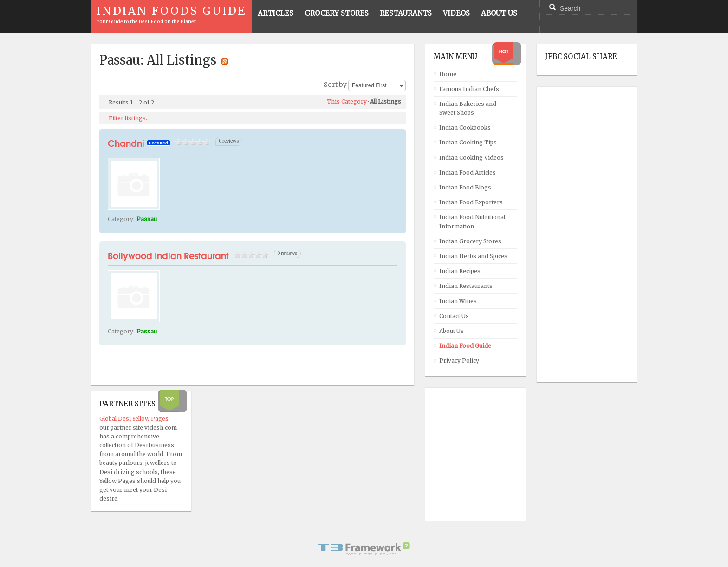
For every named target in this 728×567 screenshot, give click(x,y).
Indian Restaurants (466, 286)
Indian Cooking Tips (468, 142)
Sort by (335, 85)
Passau (147, 219)
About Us (452, 331)
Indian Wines (458, 301)
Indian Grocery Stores (470, 241)
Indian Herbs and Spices (473, 256)
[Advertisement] (582, 235)
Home (448, 74)
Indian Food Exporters (471, 202)
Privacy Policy (459, 361)
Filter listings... (129, 118)
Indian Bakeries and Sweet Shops (468, 108)
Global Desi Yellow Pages (135, 419)
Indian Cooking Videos (471, 158)
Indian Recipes (460, 271)
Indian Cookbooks (465, 127)
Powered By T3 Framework (364, 549)
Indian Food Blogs (465, 187)
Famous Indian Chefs (469, 89)
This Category (347, 101)
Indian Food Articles (468, 173)
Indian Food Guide (465, 346)
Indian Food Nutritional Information (472, 222)
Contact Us (454, 316)
